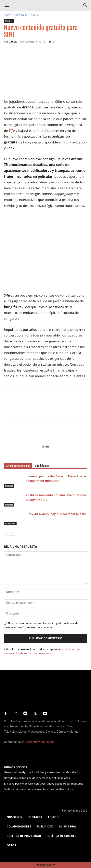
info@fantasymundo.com (39, 742)
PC (65, 142)
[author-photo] (45, 441)
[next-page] (13, 533)
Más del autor (42, 466)
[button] (7, 5)
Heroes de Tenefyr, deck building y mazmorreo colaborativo (41, 772)
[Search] (85, 5)
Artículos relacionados (18, 466)
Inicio (7, 15)
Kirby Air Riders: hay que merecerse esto (56, 514)
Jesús (13, 42)
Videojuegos (20, 15)
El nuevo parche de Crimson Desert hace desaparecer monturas (43, 784)
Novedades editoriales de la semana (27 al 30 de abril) (37, 778)
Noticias (35, 15)
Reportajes (10, 524)
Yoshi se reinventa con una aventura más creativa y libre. (39, 789)
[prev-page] (6, 533)
